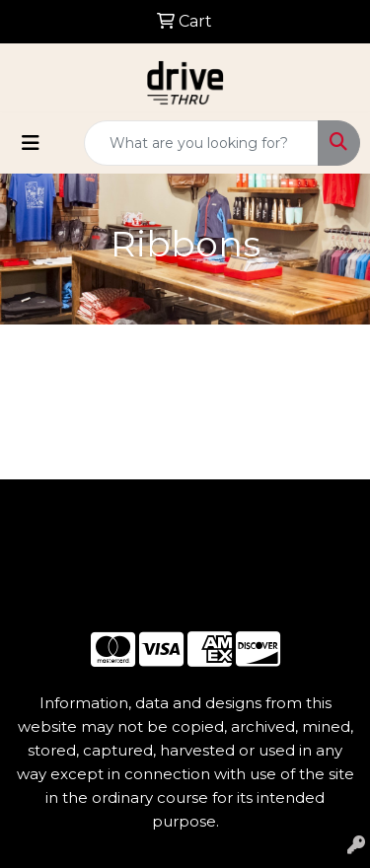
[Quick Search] (201, 143)
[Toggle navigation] (31, 143)
